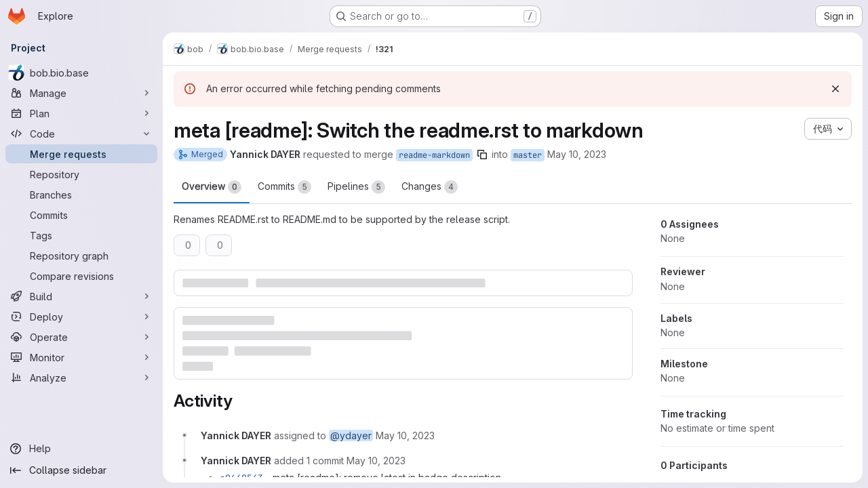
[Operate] (81, 337)
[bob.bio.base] (81, 73)
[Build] (81, 296)
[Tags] (81, 235)
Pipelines (356, 187)
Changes (430, 187)
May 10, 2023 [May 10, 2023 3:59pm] (577, 154)
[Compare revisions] (81, 276)
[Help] (81, 449)
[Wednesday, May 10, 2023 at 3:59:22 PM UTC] (405, 435)
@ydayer (351, 435)
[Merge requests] (81, 154)
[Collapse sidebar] (81, 470)
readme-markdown (434, 155)
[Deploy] (81, 317)
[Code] (81, 134)
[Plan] (81, 113)
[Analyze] (81, 378)
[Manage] (81, 93)
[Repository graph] (81, 256)
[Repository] (81, 174)
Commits (284, 187)
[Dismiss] (835, 89)
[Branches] (81, 195)
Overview (212, 187)
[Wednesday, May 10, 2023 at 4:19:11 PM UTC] (376, 461)
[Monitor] (81, 357)
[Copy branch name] (482, 155)
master (528, 155)
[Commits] (81, 215)
